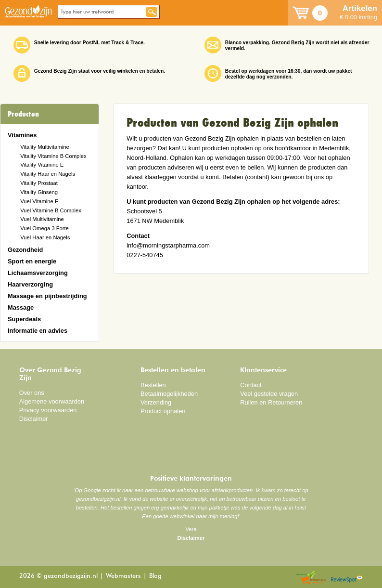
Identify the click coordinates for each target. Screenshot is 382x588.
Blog (155, 576)
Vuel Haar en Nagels (45, 237)
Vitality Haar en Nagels (48, 174)
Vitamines (22, 135)
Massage (21, 307)
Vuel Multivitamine (42, 219)
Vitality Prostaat (39, 183)
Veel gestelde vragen (269, 394)
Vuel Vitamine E (39, 201)
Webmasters (123, 576)
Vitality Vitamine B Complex (53, 156)
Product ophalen (163, 411)
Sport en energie (32, 261)
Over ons (32, 393)
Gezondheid (25, 250)
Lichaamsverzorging (38, 273)
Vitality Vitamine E (42, 165)
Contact (251, 385)
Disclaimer (34, 419)
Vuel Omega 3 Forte (45, 228)
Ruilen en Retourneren (271, 402)
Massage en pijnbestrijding (47, 296)
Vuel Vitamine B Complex (51, 210)
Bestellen (153, 385)
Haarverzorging (30, 284)
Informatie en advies (38, 331)
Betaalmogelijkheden (169, 394)
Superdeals (24, 319)
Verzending (156, 402)
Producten (23, 114)
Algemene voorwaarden (52, 401)
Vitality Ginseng (39, 192)
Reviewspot (347, 578)
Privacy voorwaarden (48, 410)
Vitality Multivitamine (45, 147)
